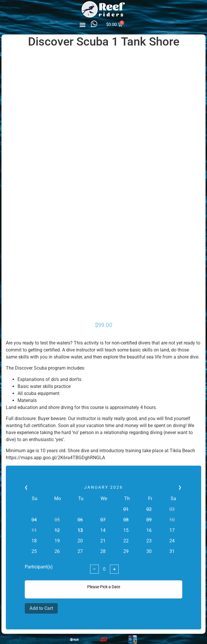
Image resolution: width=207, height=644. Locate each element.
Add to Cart (41, 608)
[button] (83, 25)
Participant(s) (39, 567)
